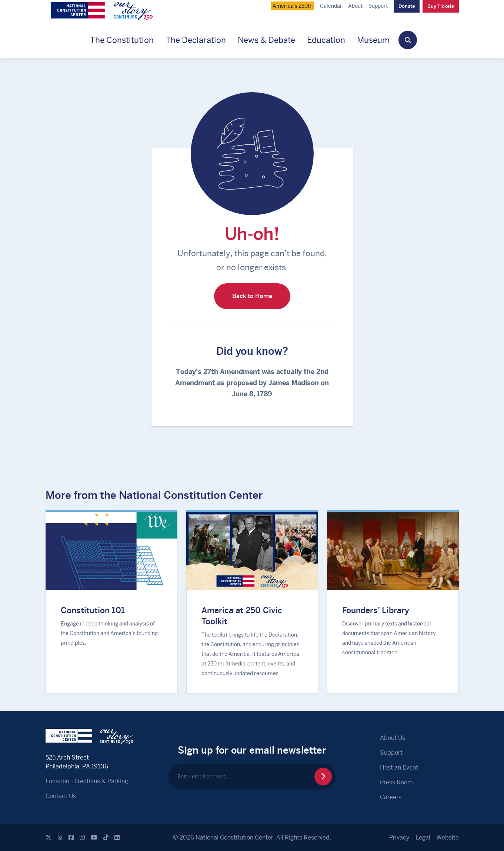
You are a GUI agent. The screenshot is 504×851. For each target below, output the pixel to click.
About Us (393, 738)
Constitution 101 (93, 610)
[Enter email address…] (252, 777)
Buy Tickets (441, 6)
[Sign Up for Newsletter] (323, 777)
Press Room (396, 782)
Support (378, 6)
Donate (407, 6)
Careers (391, 797)
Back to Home (252, 296)
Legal (423, 837)
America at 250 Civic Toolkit (242, 616)
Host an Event (399, 767)
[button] (408, 40)
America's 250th (293, 6)
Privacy (399, 837)
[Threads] (60, 837)
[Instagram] (82, 837)
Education (326, 40)
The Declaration (196, 40)
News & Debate (266, 40)
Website (448, 837)
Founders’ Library (376, 610)
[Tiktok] (106, 837)
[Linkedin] (117, 837)
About (355, 6)
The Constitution (122, 40)
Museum (373, 40)
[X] (49, 837)
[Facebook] (71, 837)
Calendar (331, 6)
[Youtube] (94, 837)
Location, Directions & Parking (87, 781)
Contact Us (61, 796)
